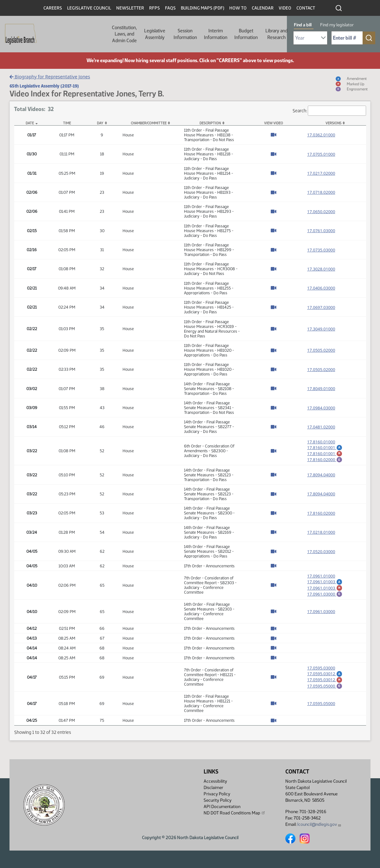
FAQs (170, 8)
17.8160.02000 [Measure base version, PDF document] (321, 516)
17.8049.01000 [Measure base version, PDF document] (321, 388)
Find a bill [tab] (303, 25)
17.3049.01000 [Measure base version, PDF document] (321, 329)
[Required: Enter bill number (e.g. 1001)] (347, 38)
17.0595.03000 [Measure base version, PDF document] (321, 674)
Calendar (263, 8)
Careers (53, 8)
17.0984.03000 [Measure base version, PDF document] (321, 408)
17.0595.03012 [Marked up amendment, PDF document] (325, 686)
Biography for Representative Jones (50, 77)
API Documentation (222, 807)
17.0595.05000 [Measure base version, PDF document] (321, 712)
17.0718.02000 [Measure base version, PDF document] (321, 192)
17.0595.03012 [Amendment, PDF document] (325, 679)
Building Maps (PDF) (203, 8)
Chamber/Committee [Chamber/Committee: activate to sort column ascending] (149, 123)
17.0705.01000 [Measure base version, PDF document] (321, 154)
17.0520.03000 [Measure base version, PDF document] (321, 554)
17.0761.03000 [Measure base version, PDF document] (321, 231)
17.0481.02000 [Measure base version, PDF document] (321, 427)
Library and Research (276, 34)
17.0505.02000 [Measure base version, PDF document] (321, 350)
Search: (329, 111)
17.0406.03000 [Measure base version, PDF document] (321, 288)
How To (238, 8)
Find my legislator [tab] (337, 25)
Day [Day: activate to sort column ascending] (100, 123)
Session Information (185, 34)
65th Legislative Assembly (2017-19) (44, 86)
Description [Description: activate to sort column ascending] (210, 123)
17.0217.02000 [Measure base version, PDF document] (321, 173)
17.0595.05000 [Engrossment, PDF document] (325, 694)
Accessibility (215, 781)
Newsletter (130, 8)
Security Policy (218, 800)
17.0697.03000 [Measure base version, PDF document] (321, 307)
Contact (306, 8)
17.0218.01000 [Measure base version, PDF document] (321, 535)
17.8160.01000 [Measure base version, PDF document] (321, 442)
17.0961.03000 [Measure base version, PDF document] (321, 617)
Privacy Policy (217, 794)
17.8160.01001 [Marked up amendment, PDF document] (325, 454)
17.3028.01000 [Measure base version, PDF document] (321, 269)
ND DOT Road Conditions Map (235, 813)
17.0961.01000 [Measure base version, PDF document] (321, 579)
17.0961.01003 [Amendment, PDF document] (325, 584)
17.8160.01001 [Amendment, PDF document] (325, 447)
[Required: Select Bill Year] (310, 38)
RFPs (155, 8)
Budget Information (246, 34)
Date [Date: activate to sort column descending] (30, 123)
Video (285, 8)
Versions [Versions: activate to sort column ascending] (333, 123)
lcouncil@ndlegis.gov (319, 824)
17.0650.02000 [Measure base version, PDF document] (321, 212)
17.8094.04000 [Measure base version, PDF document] (321, 478)
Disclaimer (213, 788)
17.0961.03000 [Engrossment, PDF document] (325, 599)
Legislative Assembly (155, 34)
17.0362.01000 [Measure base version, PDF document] (321, 135)
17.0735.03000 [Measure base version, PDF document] (321, 250)
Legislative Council (89, 8)
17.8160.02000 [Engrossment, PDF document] (325, 461)
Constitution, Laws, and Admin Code (124, 34)
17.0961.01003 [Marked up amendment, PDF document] (325, 592)
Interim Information (216, 34)
